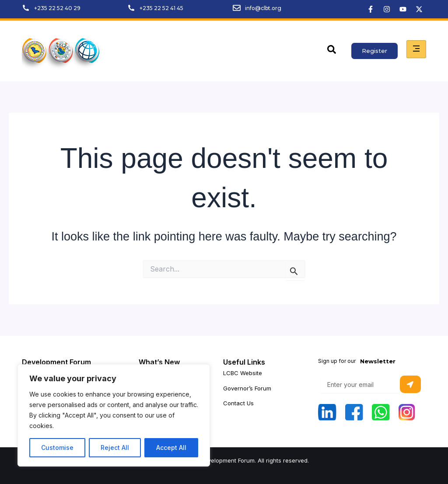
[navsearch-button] (332, 51)
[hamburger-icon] (416, 49)
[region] (114, 415)
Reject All (115, 447)
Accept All (171, 447)
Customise (57, 447)
